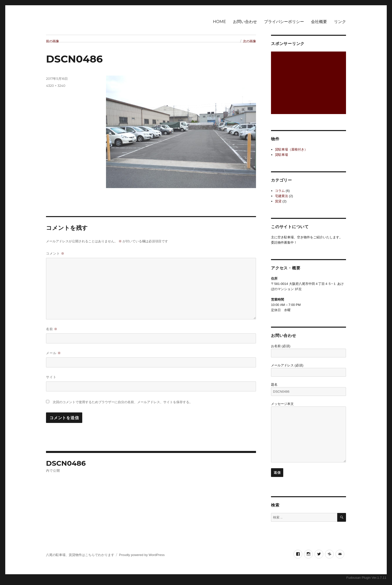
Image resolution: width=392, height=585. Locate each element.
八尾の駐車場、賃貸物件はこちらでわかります (80, 555)
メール (53, 353)
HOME (219, 22)
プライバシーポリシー (284, 22)
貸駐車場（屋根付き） (291, 149)
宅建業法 (281, 196)
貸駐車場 (281, 155)
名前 (52, 329)
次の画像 (249, 41)
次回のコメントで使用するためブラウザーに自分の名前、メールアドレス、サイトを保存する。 (123, 402)
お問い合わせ (245, 22)
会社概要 (319, 22)
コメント (55, 253)
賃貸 (278, 201)
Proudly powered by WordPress (142, 555)
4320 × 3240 (56, 86)
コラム (280, 191)
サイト (51, 377)
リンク (340, 22)
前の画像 (52, 41)
